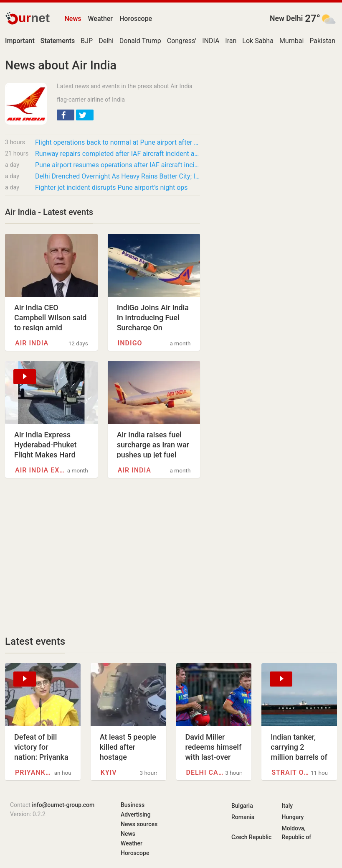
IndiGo (130, 343)
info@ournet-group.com (63, 805)
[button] (66, 115)
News (73, 19)
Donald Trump (140, 41)
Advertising (136, 814)
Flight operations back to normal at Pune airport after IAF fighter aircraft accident (118, 142)
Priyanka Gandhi (35, 772)
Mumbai (291, 41)
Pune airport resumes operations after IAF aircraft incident (118, 165)
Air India (32, 343)
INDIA (211, 41)
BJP (87, 41)
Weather (100, 19)
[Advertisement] (103, 557)
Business (133, 805)
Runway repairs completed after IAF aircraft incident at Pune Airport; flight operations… (118, 154)
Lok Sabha (258, 41)
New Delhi (286, 18)
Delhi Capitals (206, 772)
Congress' (182, 41)
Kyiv (109, 772)
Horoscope (136, 19)
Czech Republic (251, 837)
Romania (243, 817)
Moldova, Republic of (296, 833)
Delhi (106, 41)
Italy (287, 806)
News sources (139, 824)
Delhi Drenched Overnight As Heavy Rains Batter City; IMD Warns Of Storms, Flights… (118, 176)
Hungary (293, 817)
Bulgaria (242, 806)
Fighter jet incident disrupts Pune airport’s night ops (111, 188)
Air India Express (41, 470)
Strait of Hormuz (291, 772)
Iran (231, 41)
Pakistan (322, 41)
